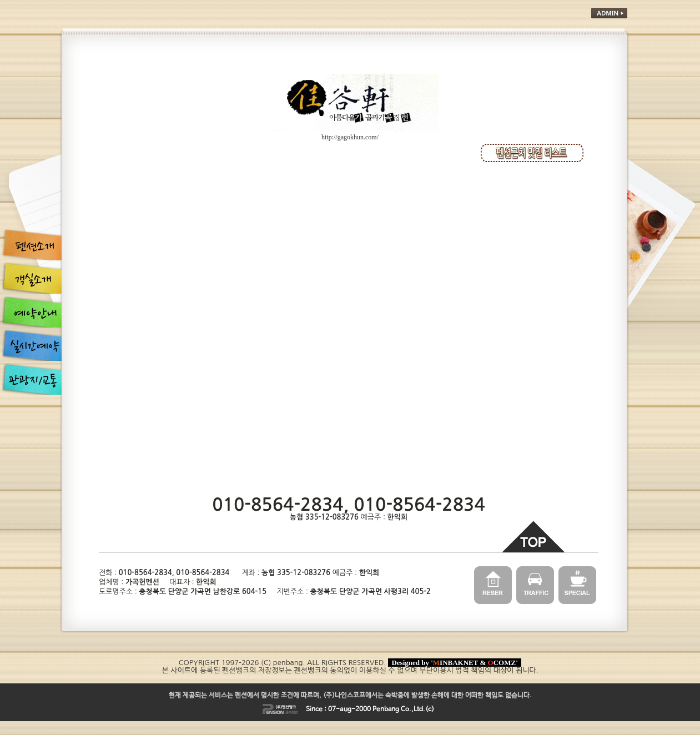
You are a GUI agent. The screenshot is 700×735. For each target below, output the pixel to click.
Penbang (386, 709)
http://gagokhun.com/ (350, 137)
